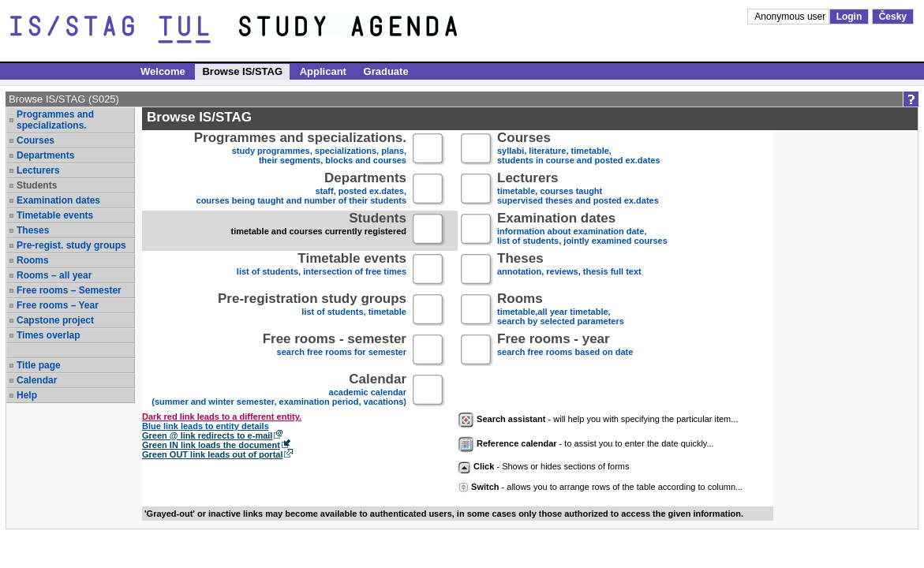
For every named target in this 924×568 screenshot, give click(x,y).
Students (37, 185)
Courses (36, 140)
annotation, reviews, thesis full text (569, 270)
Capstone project (55, 320)
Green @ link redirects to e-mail (207, 435)
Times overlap (48, 335)
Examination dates (58, 200)
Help (27, 395)
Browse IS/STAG (242, 71)
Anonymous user (791, 17)
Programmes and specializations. (55, 120)
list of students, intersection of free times (322, 270)
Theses (33, 230)
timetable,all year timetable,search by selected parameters (561, 310)
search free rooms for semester (335, 351)
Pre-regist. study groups (71, 245)
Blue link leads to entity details (206, 426)
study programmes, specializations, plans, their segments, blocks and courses (300, 149)
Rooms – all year (54, 275)
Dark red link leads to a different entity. (222, 417)
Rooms (33, 260)
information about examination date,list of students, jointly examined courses (582, 230)
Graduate (386, 71)
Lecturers (38, 170)
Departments (45, 155)
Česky (893, 17)
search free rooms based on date (565, 351)
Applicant (323, 71)
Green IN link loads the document (211, 445)
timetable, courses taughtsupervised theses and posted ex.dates (578, 190)
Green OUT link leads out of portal (212, 454)
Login (849, 17)
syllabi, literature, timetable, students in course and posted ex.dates (579, 149)
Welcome (163, 71)
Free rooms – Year (58, 305)
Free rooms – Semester (69, 290)
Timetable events (55, 215)
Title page (39, 365)
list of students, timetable (312, 310)
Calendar (37, 380)
